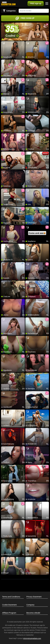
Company (30, 605)
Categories (9, 11)
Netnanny (20, 635)
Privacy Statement (34, 597)
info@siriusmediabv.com (32, 638)
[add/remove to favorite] (3, 43)
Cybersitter (30, 635)
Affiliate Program (9, 613)
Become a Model (33, 613)
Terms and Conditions (11, 597)
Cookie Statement (9, 605)
